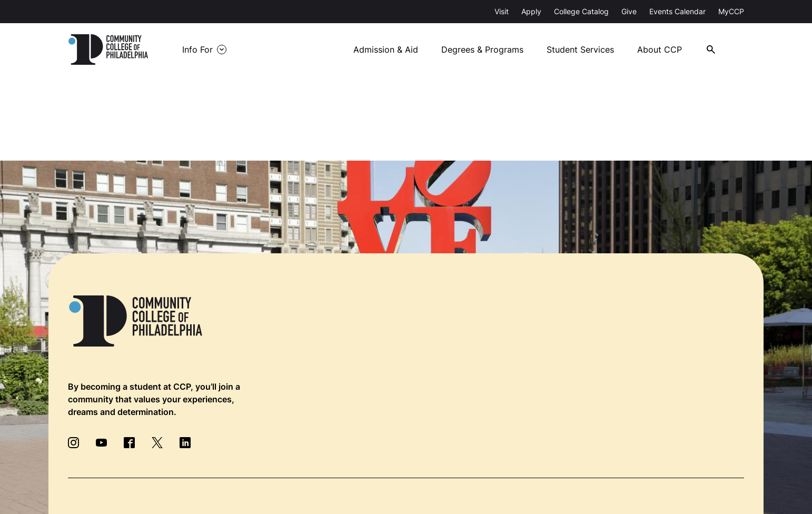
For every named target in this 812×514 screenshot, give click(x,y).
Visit (502, 11)
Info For (197, 50)
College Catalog (581, 11)
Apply (531, 11)
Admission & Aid (386, 50)
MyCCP (731, 11)
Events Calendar (677, 11)
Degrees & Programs (482, 50)
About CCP (660, 50)
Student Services (580, 50)
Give (629, 11)
